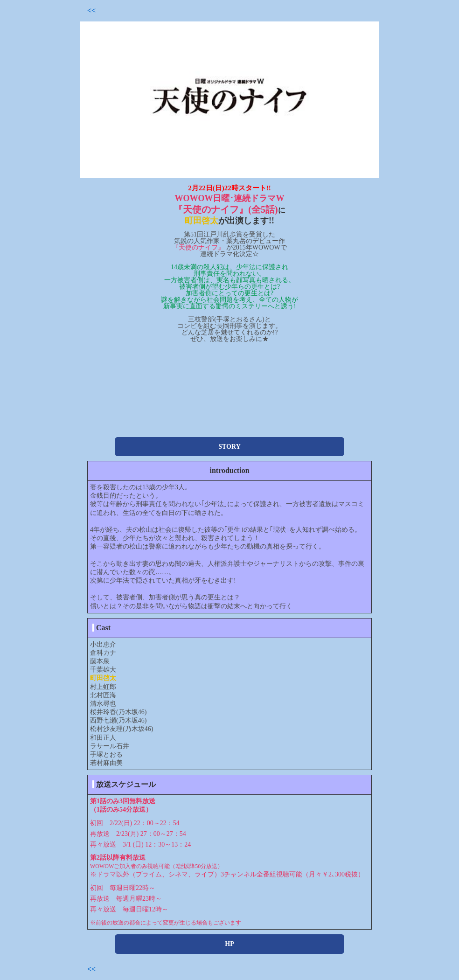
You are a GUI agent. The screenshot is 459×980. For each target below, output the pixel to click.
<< (91, 10)
